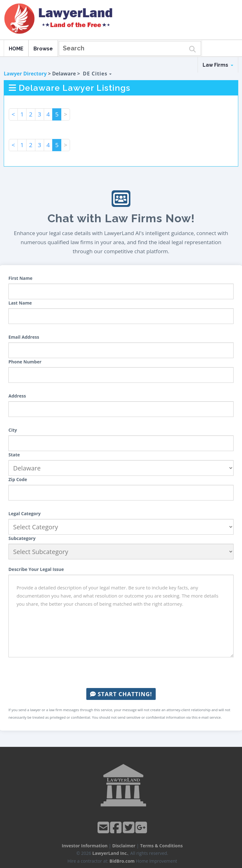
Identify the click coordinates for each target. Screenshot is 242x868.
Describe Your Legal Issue (36, 569)
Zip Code (18, 479)
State (14, 455)
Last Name (20, 303)
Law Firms (218, 65)
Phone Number (25, 362)
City (13, 430)
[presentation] (121, 673)
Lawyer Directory (25, 74)
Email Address (24, 337)
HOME (16, 49)
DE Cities (97, 74)
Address (17, 396)
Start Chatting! (121, 694)
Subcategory (22, 538)
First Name (20, 278)
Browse (43, 49)
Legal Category (25, 514)
